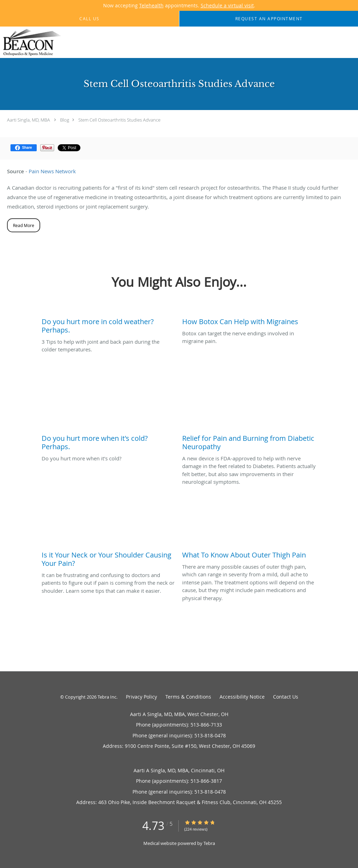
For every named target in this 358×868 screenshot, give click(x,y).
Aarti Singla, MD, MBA (28, 120)
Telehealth (151, 5)
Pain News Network (52, 171)
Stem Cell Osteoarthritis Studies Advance (119, 120)
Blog (65, 120)
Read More (24, 225)
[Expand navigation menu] (349, 42)
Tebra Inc (107, 697)
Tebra (209, 843)
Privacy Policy (141, 697)
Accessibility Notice (242, 697)
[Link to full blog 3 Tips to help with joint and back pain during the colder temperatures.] (108, 324)
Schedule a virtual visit (227, 5)
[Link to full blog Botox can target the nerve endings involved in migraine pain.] (249, 320)
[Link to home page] (31, 42)
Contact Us (286, 697)
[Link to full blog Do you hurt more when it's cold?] (108, 441)
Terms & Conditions (188, 697)
